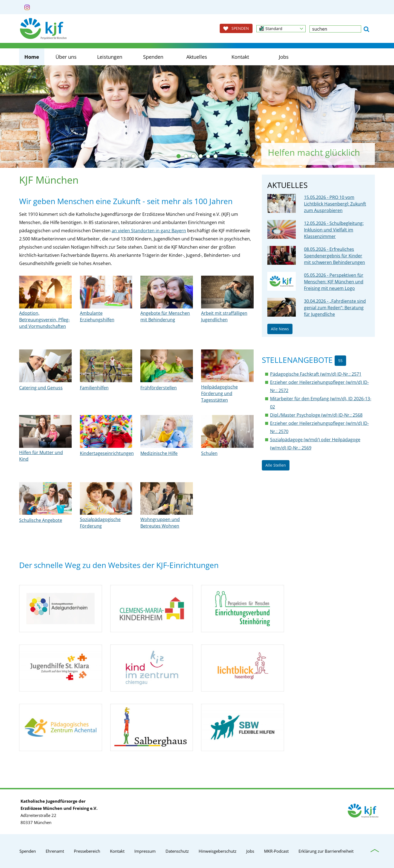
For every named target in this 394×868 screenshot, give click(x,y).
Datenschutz (177, 851)
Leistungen (110, 57)
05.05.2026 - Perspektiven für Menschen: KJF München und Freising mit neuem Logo (334, 282)
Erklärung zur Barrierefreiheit (326, 851)
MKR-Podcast (276, 851)
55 (340, 361)
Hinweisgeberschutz (218, 851)
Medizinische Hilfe (159, 453)
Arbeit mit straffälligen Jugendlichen (224, 316)
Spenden (153, 57)
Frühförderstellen (159, 388)
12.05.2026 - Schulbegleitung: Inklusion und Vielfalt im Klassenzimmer (334, 230)
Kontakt (240, 57)
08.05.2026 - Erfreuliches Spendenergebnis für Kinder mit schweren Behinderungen (334, 256)
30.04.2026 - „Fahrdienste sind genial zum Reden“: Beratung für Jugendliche (335, 308)
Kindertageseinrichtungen (107, 453)
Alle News (280, 329)
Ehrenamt (55, 851)
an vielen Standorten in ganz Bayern (149, 231)
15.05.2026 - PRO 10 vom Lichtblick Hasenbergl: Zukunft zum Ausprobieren (335, 204)
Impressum (145, 851)
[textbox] (335, 29)
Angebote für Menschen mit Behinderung (165, 316)
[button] (281, 29)
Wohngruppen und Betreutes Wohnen (160, 523)
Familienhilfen (94, 388)
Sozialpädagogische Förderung (100, 523)
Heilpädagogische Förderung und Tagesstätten (219, 393)
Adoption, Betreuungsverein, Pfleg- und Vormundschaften (44, 320)
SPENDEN (236, 28)
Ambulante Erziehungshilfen (97, 316)
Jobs (284, 57)
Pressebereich (87, 851)
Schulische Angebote (41, 520)
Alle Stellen (276, 465)
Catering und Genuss (41, 388)
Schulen (209, 453)
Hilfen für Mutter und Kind (41, 456)
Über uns (66, 57)
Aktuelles (197, 57)
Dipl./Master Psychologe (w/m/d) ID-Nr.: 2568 (316, 415)
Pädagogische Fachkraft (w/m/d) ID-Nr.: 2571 (316, 374)
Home (32, 57)
